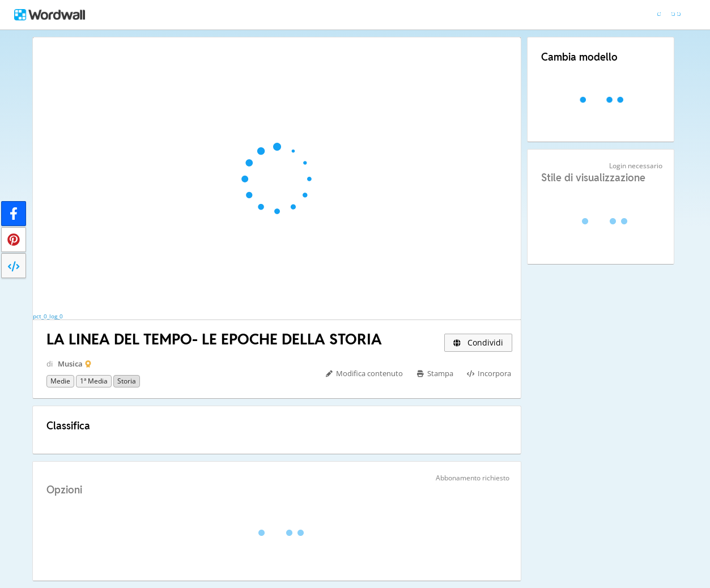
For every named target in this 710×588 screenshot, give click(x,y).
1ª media (94, 381)
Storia (127, 381)
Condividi (479, 342)
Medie (60, 381)
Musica (70, 364)
